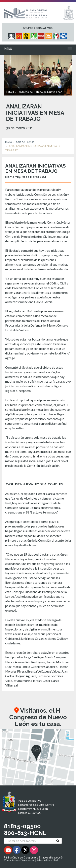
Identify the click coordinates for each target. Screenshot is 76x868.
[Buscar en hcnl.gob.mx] (29, 841)
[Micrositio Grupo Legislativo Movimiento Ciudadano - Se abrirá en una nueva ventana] (49, 35)
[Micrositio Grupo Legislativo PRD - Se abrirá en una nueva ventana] (27, 35)
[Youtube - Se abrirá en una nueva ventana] (8, 851)
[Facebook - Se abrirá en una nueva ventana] (17, 851)
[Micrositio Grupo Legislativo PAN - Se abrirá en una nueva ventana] (64, 35)
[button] (38, 757)
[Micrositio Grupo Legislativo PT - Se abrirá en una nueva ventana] (19, 35)
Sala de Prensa (25, 142)
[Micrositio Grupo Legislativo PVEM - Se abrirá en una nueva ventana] (34, 35)
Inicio (8, 142)
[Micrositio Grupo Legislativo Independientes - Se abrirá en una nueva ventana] (12, 35)
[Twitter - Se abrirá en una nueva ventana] (26, 851)
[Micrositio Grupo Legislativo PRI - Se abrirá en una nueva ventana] (57, 35)
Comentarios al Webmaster (19, 860)
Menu (8, 49)
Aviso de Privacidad (47, 860)
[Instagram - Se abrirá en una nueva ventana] (34, 851)
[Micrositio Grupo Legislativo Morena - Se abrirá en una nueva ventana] (42, 35)
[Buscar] (58, 841)
